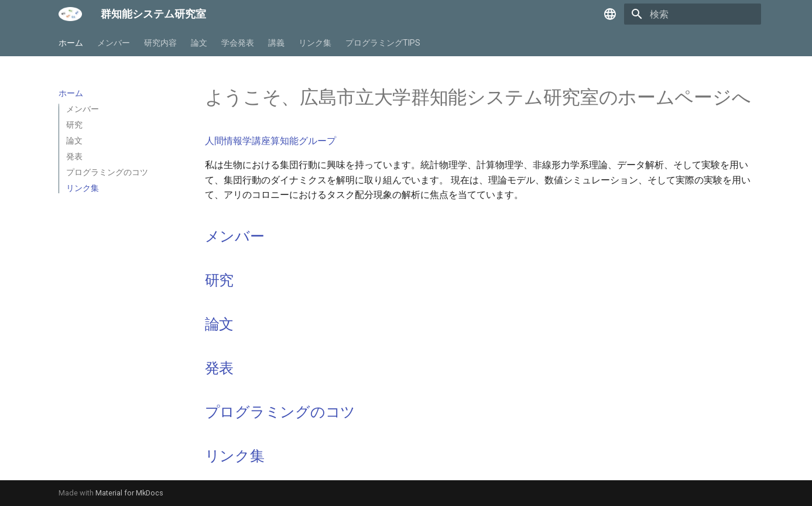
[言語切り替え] (610, 14)
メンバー (114, 43)
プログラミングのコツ (280, 412)
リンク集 (315, 43)
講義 (276, 43)
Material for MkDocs (129, 493)
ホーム (71, 43)
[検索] (693, 14)
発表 (220, 368)
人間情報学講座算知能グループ (270, 141)
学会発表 (238, 43)
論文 (199, 43)
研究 (220, 280)
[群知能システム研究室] (70, 14)
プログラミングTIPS (383, 43)
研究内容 (160, 43)
